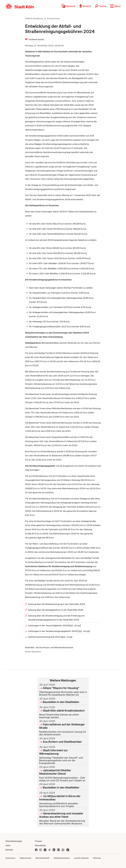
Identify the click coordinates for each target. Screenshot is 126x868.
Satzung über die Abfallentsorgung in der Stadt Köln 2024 (57, 604)
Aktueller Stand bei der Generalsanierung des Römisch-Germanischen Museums (63, 817)
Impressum (10, 858)
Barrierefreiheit (43, 858)
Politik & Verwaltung (34, 18)
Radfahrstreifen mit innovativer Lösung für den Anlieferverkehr (63, 728)
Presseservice (53, 18)
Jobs (8, 845)
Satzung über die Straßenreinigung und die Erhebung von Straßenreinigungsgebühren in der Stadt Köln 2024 (57, 618)
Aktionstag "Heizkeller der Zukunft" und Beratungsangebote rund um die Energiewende (63, 755)
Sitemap (97, 858)
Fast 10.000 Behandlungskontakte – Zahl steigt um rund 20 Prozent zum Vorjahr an (63, 774)
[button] (115, 6)
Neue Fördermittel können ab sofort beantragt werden (63, 712)
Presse (38, 841)
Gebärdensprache (62, 858)
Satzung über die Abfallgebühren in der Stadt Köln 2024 (56, 610)
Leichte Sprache (81, 858)
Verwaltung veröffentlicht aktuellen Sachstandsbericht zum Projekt (63, 800)
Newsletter (40, 845)
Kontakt (9, 850)
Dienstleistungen (14, 841)
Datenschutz (26, 858)
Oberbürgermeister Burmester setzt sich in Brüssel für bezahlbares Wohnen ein (63, 690)
